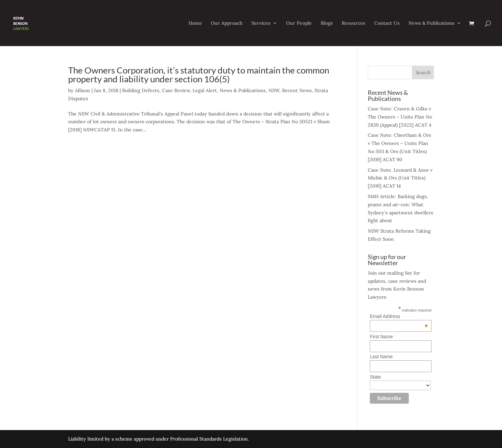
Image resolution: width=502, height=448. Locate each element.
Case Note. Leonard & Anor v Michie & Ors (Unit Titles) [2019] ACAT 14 (400, 178)
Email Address (399, 316)
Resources (354, 23)
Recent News (297, 90)
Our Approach (227, 23)
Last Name (381, 357)
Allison (83, 90)
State (375, 377)
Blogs (327, 23)
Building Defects (141, 90)
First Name (381, 337)
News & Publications (431, 23)
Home (195, 23)
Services (261, 23)
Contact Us (387, 23)
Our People (299, 23)
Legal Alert (205, 90)
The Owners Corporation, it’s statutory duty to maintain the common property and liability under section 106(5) (199, 74)
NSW (274, 90)
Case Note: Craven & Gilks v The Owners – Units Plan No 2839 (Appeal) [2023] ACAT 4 (400, 117)
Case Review (176, 90)
